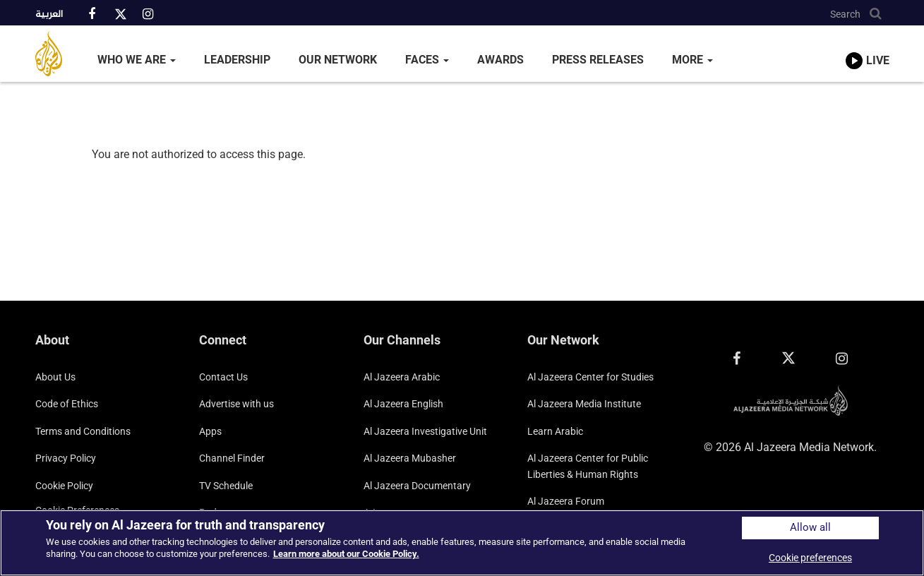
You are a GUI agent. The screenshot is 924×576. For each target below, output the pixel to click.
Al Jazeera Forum (566, 501)
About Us (55, 377)
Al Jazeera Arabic (402, 377)
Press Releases (598, 60)
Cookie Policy (64, 486)
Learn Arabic (555, 431)
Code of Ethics (67, 404)
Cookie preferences (810, 558)
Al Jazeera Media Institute (584, 404)
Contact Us (223, 377)
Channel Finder (232, 458)
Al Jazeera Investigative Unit (425, 431)
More (692, 60)
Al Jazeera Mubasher (410, 458)
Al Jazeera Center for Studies (590, 377)
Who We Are (137, 60)
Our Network (338, 60)
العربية (49, 15)
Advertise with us (236, 404)
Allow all (810, 528)
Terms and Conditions (83, 431)
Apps (210, 431)
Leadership (237, 60)
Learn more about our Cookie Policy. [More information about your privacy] (346, 554)
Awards (500, 60)
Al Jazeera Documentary (417, 486)
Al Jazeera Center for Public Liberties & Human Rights (588, 466)
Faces (427, 60)
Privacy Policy (66, 458)
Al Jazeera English (403, 404)
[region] (462, 543)
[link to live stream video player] (868, 47)
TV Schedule (226, 486)
